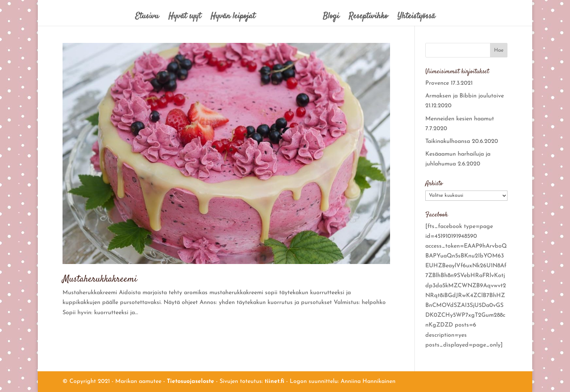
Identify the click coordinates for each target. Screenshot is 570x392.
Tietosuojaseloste (190, 381)
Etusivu (147, 18)
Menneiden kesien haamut (460, 119)
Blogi (331, 18)
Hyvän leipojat (233, 18)
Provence (437, 83)
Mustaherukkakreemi (100, 279)
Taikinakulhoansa (448, 141)
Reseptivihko (368, 18)
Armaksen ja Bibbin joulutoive (465, 96)
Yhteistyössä (416, 18)
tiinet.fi (274, 381)
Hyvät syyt (185, 18)
